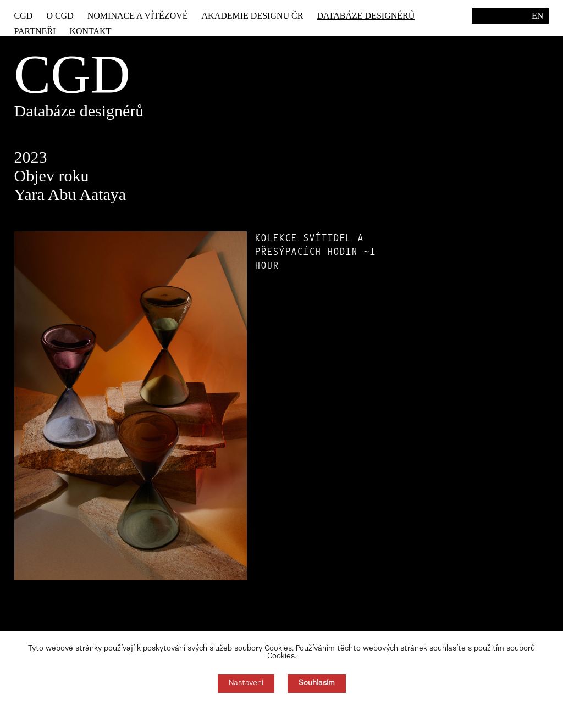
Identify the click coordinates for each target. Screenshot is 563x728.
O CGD (60, 16)
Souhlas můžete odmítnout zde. (282, 710)
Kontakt (90, 31)
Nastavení (246, 683)
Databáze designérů (366, 16)
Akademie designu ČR (253, 16)
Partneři (35, 31)
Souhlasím (317, 683)
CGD (24, 16)
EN (537, 16)
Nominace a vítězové (138, 16)
